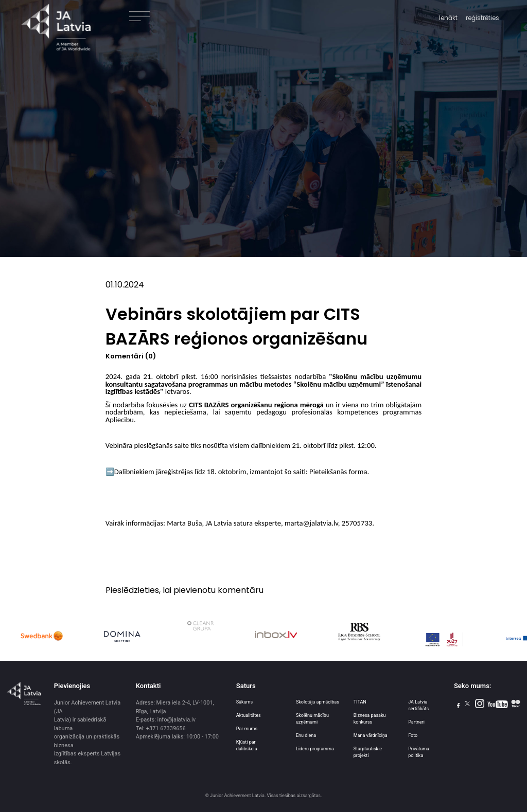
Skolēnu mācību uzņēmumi (312, 719)
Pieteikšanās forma (338, 472)
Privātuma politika (419, 752)
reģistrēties (482, 18)
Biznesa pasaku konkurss (370, 719)
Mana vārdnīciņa (371, 735)
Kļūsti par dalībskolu (247, 745)
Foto (413, 735)
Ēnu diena (306, 735)
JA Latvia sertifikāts (418, 705)
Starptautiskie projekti (368, 752)
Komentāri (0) (131, 356)
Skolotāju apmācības (318, 702)
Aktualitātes (249, 715)
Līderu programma (315, 749)
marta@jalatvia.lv (311, 523)
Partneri (416, 722)
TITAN (360, 702)
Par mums (247, 729)
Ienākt (448, 18)
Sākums (244, 702)
